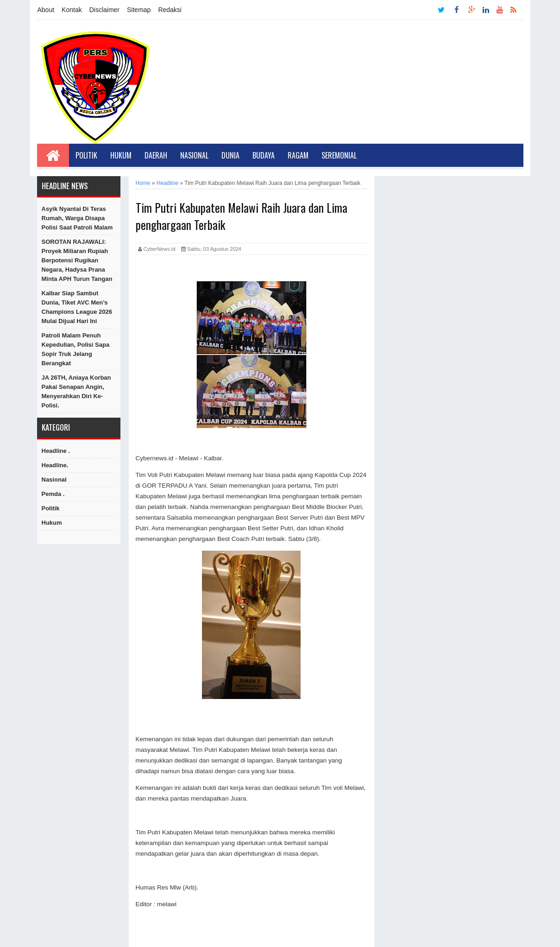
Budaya (264, 155)
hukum (52, 523)
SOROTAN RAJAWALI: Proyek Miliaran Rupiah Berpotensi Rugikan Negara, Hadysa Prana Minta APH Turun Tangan (77, 260)
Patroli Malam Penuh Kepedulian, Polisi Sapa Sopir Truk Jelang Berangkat (76, 349)
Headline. (55, 465)
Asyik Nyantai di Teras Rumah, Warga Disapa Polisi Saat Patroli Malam (77, 218)
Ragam (298, 155)
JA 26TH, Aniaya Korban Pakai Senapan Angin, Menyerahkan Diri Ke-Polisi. (76, 391)
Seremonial (339, 155)
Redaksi (170, 10)
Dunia (230, 155)
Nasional (194, 155)
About (46, 10)
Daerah (156, 155)
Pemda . (53, 494)
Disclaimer (104, 10)
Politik (86, 155)
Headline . (56, 451)
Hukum (121, 155)
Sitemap (139, 10)
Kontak (72, 10)
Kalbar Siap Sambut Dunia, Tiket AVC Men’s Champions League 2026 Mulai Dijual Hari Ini (77, 307)
